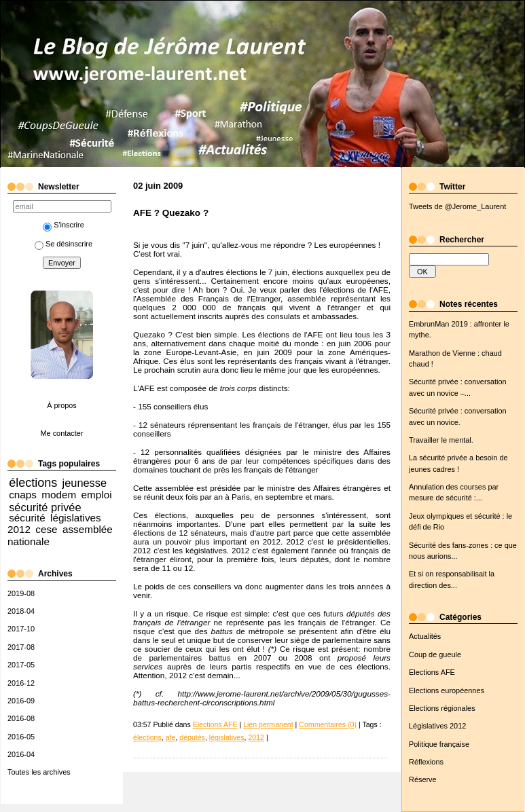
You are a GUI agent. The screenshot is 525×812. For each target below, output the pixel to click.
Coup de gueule (435, 654)
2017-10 (21, 629)
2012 (256, 737)
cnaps (23, 495)
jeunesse (85, 483)
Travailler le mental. (441, 440)
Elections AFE (432, 672)
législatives (227, 737)
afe (171, 737)
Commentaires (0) (328, 724)
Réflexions (426, 762)
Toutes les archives (39, 772)
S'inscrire (64, 225)
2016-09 (21, 701)
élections (33, 483)
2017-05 (21, 665)
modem (59, 495)
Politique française (439, 744)
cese (46, 529)
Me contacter (61, 433)
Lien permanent (268, 724)
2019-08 (21, 593)
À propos (62, 405)
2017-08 (21, 647)
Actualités (425, 636)
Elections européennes (447, 690)
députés (192, 737)
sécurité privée (45, 507)
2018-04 (21, 611)
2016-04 (21, 754)
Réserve (423, 779)
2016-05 (21, 737)
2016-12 (21, 683)
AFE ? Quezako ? (171, 213)
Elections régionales (442, 708)
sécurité (27, 518)
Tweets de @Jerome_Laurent (457, 206)
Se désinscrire (64, 244)
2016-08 (21, 718)
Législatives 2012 (437, 726)
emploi (97, 495)
